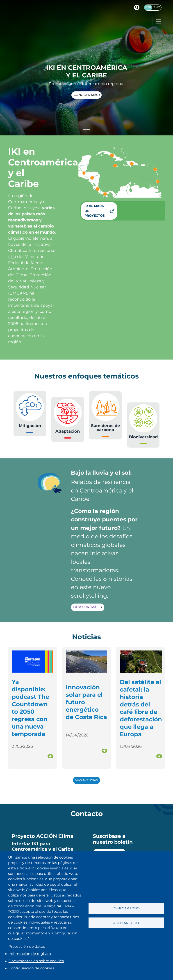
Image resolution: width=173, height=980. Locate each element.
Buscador (137, 7)
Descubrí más (86, 607)
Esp (148, 7)
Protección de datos (27, 946)
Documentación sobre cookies (36, 961)
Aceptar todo (126, 923)
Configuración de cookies (31, 968)
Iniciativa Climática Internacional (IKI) (32, 251)
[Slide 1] (86, 129)
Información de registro (30, 954)
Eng (157, 7)
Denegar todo (126, 908)
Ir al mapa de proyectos (95, 211)
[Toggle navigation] (159, 21)
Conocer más (86, 95)
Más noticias (86, 780)
